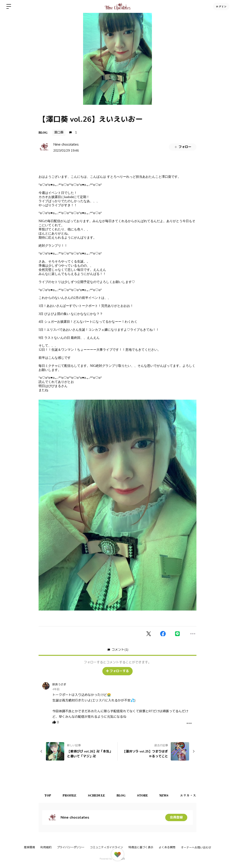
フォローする (117, 671)
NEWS (164, 795)
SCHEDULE (97, 795)
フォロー (183, 147)
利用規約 (46, 847)
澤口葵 (59, 132)
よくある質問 (167, 847)
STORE (143, 795)
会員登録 (176, 817)
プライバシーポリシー (71, 847)
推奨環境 (29, 847)
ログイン (221, 6)
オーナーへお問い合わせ (196, 848)
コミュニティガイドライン (106, 847)
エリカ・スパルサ (193, 795)
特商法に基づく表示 (141, 847)
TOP (48, 795)
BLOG (43, 132)
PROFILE (70, 795)
